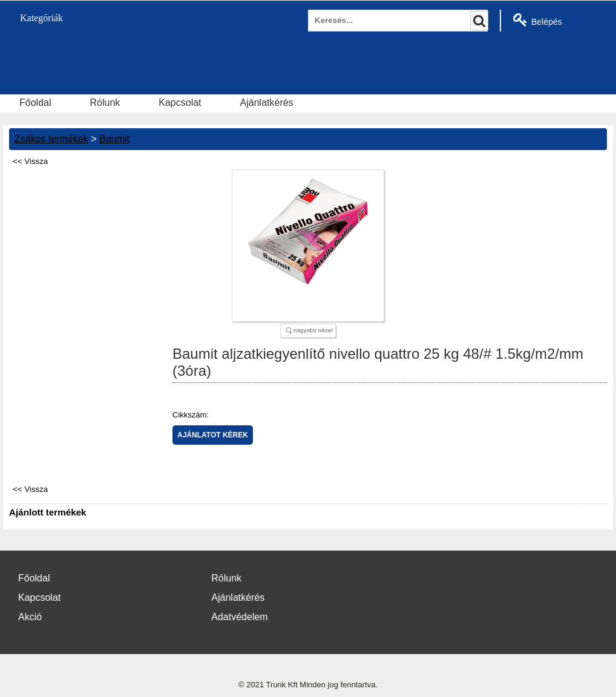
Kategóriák (34, 18)
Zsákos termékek (51, 139)
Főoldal (35, 103)
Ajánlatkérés (267, 103)
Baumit (114, 139)
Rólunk (105, 103)
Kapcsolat (180, 103)
